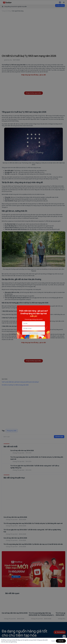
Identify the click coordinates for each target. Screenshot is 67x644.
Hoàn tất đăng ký (33, 333)
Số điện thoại (27, 328)
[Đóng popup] (18, 307)
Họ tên (25, 323)
